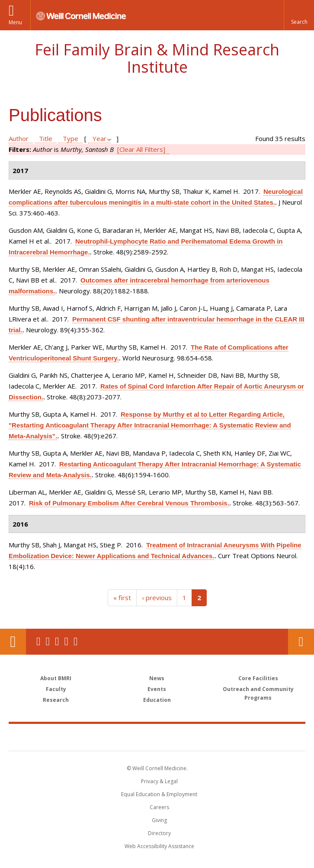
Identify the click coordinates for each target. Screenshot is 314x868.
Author (19, 138)
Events (157, 689)
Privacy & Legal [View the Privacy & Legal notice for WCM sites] (159, 781)
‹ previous (157, 598)
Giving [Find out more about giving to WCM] (159, 820)
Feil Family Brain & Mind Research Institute (157, 58)
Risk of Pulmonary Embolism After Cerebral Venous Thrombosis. (129, 503)
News (157, 678)
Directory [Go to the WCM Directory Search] (159, 833)
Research (56, 700)
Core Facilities (258, 678)
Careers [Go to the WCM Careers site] (159, 807)
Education (157, 700)
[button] (299, 15)
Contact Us (301, 642)
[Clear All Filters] (141, 149)
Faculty (56, 689)
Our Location (13, 642)
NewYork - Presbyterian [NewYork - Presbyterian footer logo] (216, 737)
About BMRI (56, 678)
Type (70, 138)
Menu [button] (15, 22)
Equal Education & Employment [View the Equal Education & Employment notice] (159, 794)
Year (99, 138)
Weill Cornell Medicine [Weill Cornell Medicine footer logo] (107, 737)
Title (46, 138)
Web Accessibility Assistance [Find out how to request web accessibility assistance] (159, 846)
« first (122, 598)
